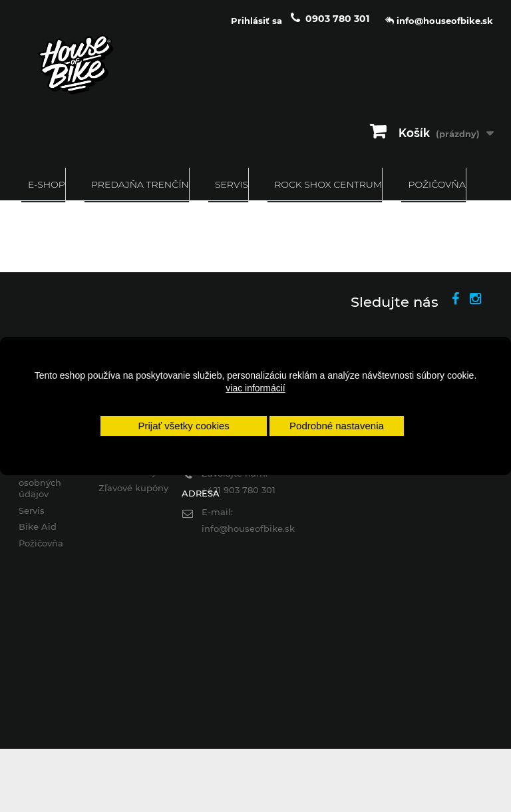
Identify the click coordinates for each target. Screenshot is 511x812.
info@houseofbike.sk (248, 528)
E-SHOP (47, 184)
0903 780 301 (337, 19)
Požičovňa (436, 184)
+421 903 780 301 (239, 490)
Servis (232, 184)
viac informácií (255, 388)
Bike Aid (38, 526)
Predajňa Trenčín (140, 184)
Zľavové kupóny (133, 488)
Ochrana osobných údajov (40, 483)
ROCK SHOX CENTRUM (328, 184)
